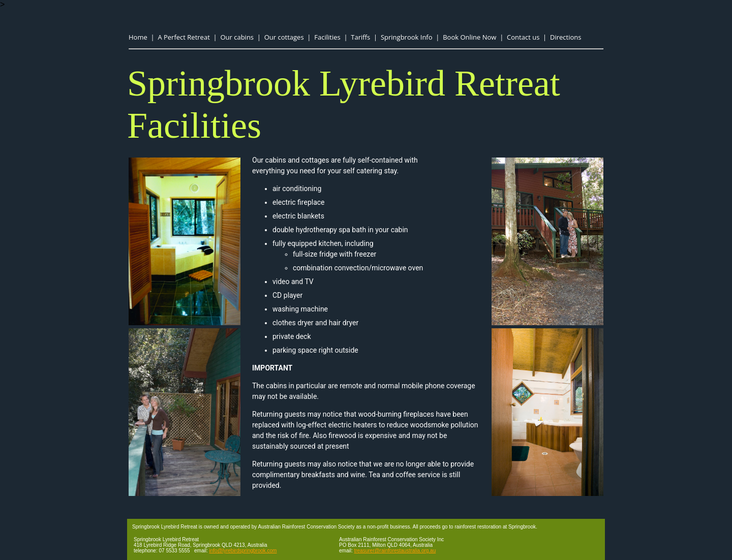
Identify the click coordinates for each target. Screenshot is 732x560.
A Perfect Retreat (184, 37)
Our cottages (284, 37)
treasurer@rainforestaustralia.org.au (395, 551)
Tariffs (360, 37)
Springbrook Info (407, 37)
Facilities (327, 37)
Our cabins (237, 37)
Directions (566, 37)
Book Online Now (469, 37)
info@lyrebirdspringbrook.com (243, 551)
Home (138, 37)
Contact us (523, 37)
